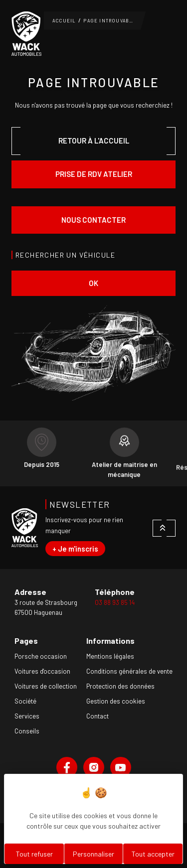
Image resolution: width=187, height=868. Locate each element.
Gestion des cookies (116, 701)
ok (93, 283)
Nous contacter (93, 220)
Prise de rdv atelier (94, 174)
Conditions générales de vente (129, 671)
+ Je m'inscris (75, 549)
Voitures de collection (46, 686)
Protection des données (120, 686)
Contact (97, 716)
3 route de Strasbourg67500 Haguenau (46, 607)
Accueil (64, 21)
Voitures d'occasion (42, 671)
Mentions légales (110, 656)
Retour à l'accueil (94, 141)
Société (25, 701)
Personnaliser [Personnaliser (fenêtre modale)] (93, 854)
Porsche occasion (41, 656)
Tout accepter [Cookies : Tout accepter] (153, 854)
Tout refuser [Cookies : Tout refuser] (34, 854)
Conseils (27, 731)
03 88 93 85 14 (115, 602)
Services (27, 716)
